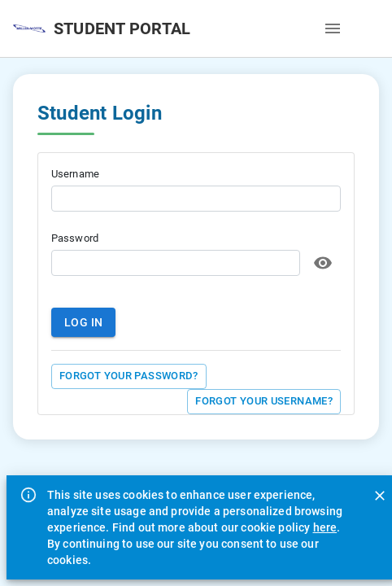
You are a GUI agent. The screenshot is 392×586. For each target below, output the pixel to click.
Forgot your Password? (129, 376)
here (325, 527)
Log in (83, 323)
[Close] (380, 496)
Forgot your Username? (264, 402)
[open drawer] (333, 28)
